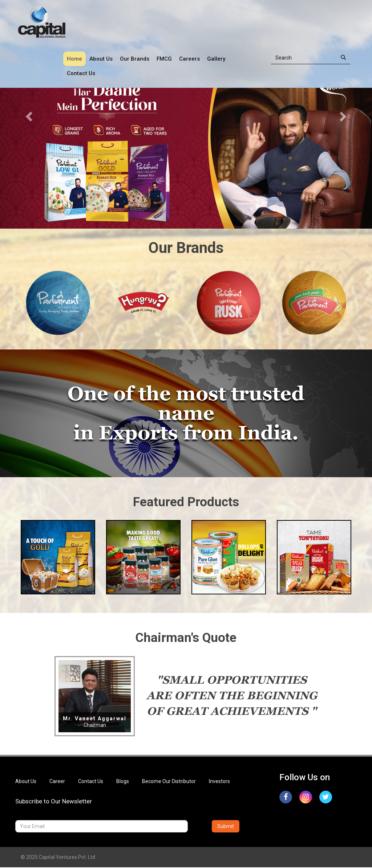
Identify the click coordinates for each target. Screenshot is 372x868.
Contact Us (81, 73)
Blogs (123, 782)
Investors (219, 782)
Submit (226, 827)
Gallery (216, 59)
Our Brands (135, 59)
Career (57, 782)
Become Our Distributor (169, 782)
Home (74, 59)
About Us (101, 59)
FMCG (164, 59)
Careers (189, 59)
